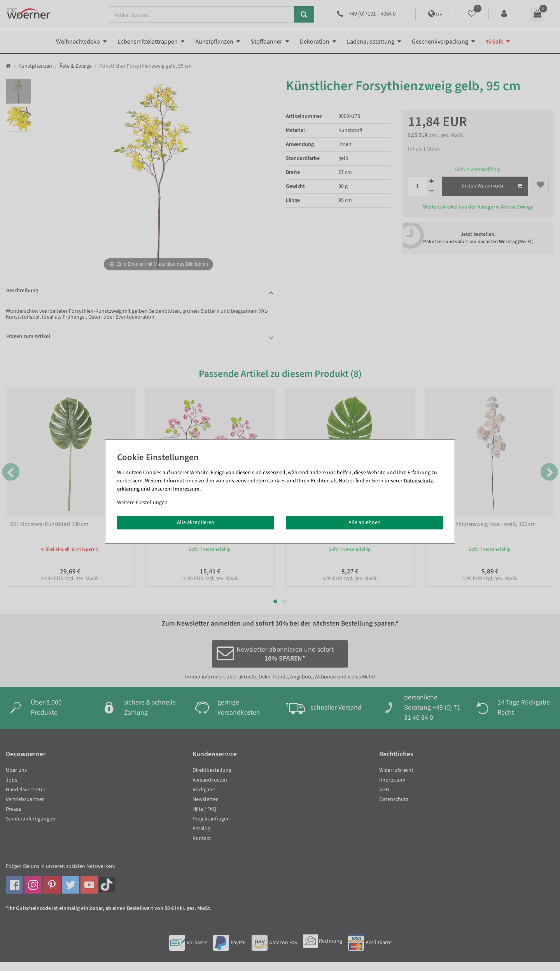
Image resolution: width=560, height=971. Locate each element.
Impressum (186, 489)
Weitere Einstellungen (142, 503)
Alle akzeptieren (196, 522)
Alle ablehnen (365, 522)
